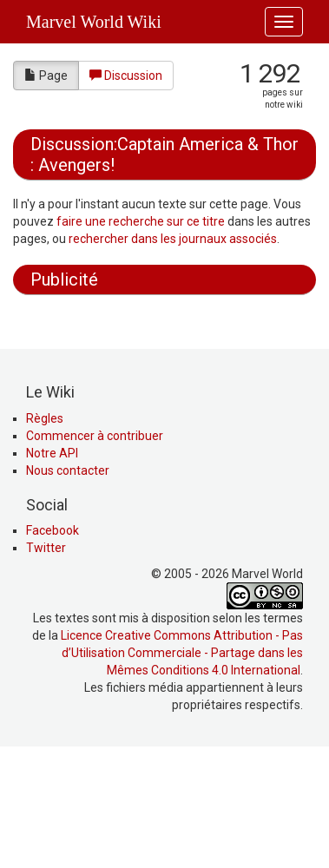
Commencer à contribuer (95, 553)
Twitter (46, 665)
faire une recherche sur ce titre (141, 221)
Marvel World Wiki (94, 22)
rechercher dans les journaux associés (173, 239)
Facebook (53, 648)
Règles (45, 536)
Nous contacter (68, 588)
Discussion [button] (126, 76)
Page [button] (46, 76)
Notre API (52, 570)
